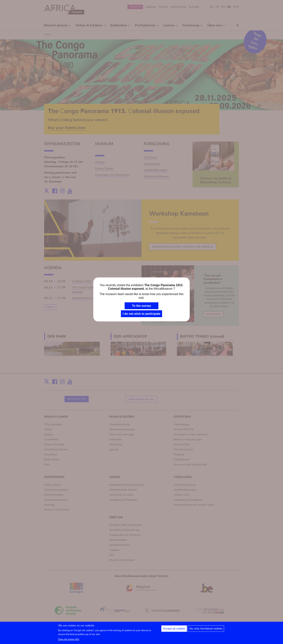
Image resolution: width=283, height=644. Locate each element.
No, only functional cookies (206, 629)
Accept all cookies (174, 629)
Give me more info (69, 639)
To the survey (142, 306)
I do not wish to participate (142, 314)
